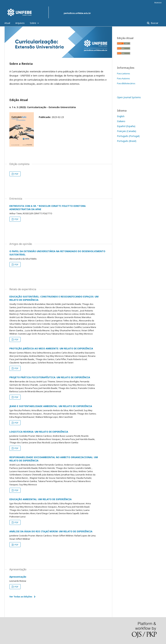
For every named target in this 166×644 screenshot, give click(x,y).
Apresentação (18, 577)
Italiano (121, 121)
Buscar (154, 23)
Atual (7, 23)
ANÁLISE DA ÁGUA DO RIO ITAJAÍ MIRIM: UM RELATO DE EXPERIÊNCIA (51, 531)
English (121, 116)
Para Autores (123, 78)
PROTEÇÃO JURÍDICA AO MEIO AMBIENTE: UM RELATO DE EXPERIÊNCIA (51, 348)
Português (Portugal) (128, 136)
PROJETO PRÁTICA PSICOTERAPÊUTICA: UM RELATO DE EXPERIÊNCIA (50, 377)
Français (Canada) (127, 131)
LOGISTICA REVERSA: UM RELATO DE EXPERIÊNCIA (39, 432)
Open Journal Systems (129, 97)
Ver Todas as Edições (21, 597)
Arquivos (20, 23)
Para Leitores (124, 73)
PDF (16, 174)
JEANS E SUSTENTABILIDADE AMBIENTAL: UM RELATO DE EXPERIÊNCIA (51, 406)
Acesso (158, 2)
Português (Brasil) (127, 141)
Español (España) (126, 126)
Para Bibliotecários (126, 83)
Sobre (33, 23)
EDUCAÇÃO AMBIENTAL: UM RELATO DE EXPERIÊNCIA (41, 499)
